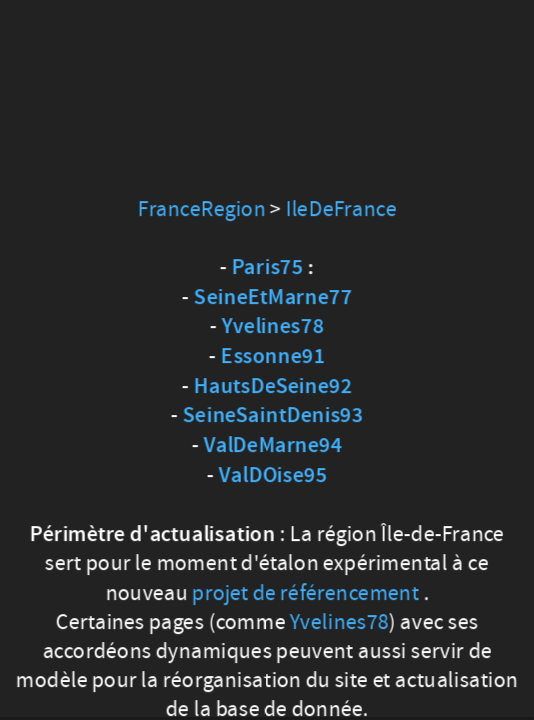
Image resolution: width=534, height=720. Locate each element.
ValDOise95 (273, 476)
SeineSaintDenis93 (273, 416)
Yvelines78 (273, 327)
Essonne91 (273, 357)
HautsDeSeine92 (273, 387)
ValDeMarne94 (273, 446)
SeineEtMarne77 (273, 297)
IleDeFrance (340, 208)
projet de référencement (305, 592)
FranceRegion (202, 208)
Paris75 (268, 268)
